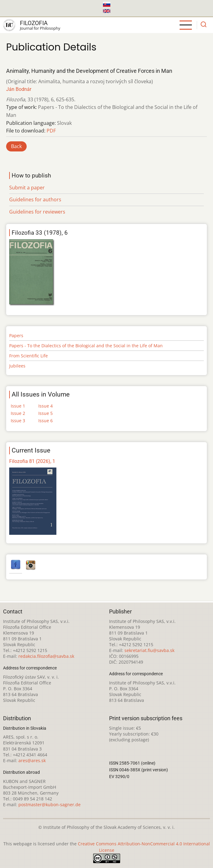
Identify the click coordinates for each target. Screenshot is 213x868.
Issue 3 (18, 421)
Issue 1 (18, 406)
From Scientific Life (29, 356)
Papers (16, 335)
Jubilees (17, 366)
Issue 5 (46, 413)
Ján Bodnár (19, 89)
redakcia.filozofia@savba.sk (46, 656)
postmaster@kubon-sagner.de (49, 805)
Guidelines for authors (35, 199)
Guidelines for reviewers (37, 212)
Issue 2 (18, 413)
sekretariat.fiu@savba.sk (149, 650)
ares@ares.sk (32, 760)
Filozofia (34, 23)
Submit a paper (27, 188)
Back (16, 146)
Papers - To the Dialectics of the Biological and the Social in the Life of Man (86, 346)
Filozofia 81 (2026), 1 (32, 461)
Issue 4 (46, 406)
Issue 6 (46, 421)
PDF (51, 131)
